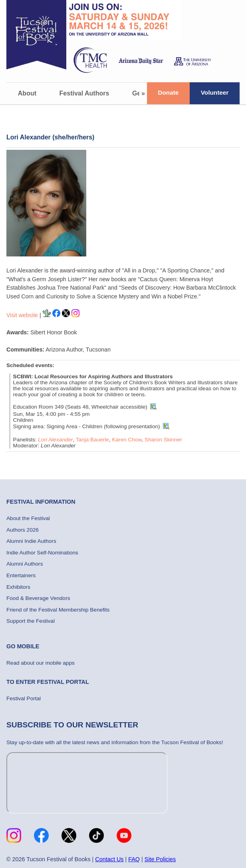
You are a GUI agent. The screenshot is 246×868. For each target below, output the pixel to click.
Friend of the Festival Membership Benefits (58, 610)
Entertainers (21, 575)
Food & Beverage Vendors (38, 598)
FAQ (134, 859)
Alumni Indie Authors (31, 541)
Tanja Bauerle (92, 440)
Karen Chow (127, 440)
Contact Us (109, 859)
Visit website (22, 315)
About (27, 93)
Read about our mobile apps (41, 663)
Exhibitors (18, 587)
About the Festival (28, 518)
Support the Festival (31, 621)
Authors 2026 (23, 530)
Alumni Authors (25, 564)
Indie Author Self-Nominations (42, 553)
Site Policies (160, 859)
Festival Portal (24, 698)
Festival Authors (84, 93)
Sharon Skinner (163, 440)
